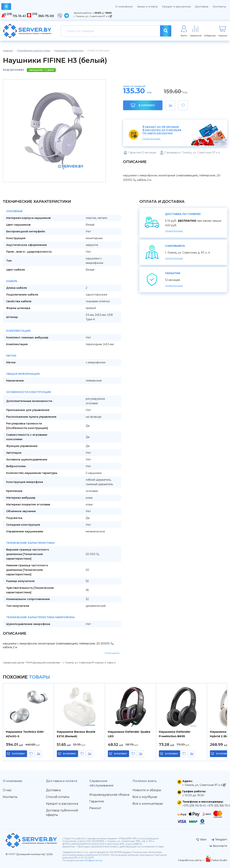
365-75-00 (46, 16)
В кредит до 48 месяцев (161, 127)
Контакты (219, 7)
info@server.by (93, 860)
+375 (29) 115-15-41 (194, 806)
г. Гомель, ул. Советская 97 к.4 (93, 16)
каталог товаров (6, 7)
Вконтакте (218, 846)
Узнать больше (151, 139)
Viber (201, 840)
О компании (124, 7)
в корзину (19, 754)
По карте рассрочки (158, 133)
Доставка (202, 7)
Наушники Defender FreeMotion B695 (175, 734)
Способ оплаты (58, 797)
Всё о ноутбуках (145, 797)
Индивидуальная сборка (109, 795)
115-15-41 (19, 16)
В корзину (143, 105)
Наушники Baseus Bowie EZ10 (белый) (76, 734)
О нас (7, 790)
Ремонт (95, 808)
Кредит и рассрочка (176, 7)
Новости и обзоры (147, 790)
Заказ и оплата (147, 7)
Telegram (219, 840)
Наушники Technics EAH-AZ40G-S (25, 734)
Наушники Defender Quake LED (129, 734)
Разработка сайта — (192, 860)
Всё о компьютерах (148, 804)
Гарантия (97, 801)
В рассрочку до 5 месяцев (162, 130)
